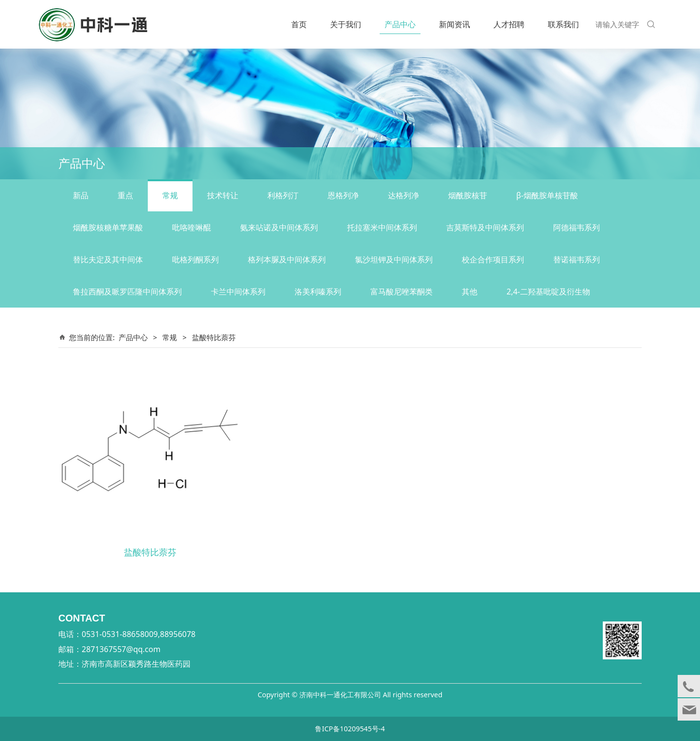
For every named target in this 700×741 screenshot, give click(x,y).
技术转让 (223, 195)
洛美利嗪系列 (318, 292)
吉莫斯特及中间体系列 (485, 227)
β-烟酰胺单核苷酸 (547, 195)
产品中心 (400, 24)
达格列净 (403, 195)
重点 (125, 195)
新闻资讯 (455, 24)
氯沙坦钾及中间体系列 (394, 259)
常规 (170, 195)
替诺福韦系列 (577, 259)
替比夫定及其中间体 (108, 259)
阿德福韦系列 (577, 227)
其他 (470, 292)
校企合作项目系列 (493, 259)
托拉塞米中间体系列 (382, 227)
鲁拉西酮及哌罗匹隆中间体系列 (127, 292)
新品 (81, 195)
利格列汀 (283, 195)
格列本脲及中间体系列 (287, 259)
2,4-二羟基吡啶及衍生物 (548, 292)
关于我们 (346, 24)
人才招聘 (509, 24)
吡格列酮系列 (195, 259)
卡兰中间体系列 (238, 292)
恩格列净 (343, 195)
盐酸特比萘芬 (150, 552)
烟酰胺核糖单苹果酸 (108, 227)
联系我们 (563, 24)
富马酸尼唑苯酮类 (402, 292)
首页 (299, 24)
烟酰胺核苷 (468, 195)
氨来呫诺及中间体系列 (279, 227)
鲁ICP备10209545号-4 (350, 729)
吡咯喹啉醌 (192, 227)
